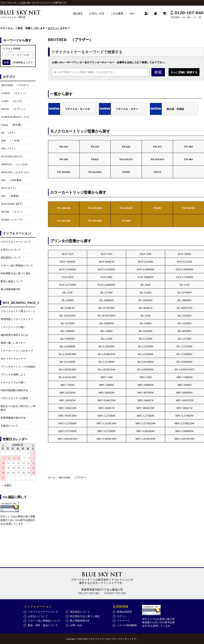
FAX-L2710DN (68, 285)
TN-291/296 (95, 208)
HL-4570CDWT (106, 316)
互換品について (9, 426)
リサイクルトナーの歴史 (14, 398)
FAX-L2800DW (107, 285)
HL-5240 (146, 316)
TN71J (157, 172)
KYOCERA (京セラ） (13, 156)
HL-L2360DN (68, 346)
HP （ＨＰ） (9, 133)
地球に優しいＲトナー (13, 343)
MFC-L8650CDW (106, 439)
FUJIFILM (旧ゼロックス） (16, 117)
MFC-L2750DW (67, 423)
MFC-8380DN (145, 385)
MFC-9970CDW (68, 416)
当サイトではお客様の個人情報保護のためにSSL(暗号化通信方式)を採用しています (18, 520)
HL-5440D (107, 331)
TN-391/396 (64, 221)
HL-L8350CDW (106, 369)
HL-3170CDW (106, 308)
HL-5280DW (107, 323)
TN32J (95, 159)
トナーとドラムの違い (13, 382)
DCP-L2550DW (107, 269)
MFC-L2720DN (107, 416)
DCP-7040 (146, 254)
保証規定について (11, 258)
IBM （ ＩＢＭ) (11, 141)
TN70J (126, 172)
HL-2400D (67, 300)
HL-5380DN (68, 331)
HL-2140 (68, 292)
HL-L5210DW (107, 362)
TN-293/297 (126, 208)
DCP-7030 (106, 254)
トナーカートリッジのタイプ (17, 351)
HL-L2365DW (107, 346)
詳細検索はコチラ (23, 62)
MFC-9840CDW (146, 408)
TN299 (157, 208)
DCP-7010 (68, 254)
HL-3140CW (67, 308)
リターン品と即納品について (17, 266)
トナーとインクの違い (13, 327)
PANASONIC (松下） (13, 204)
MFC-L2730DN (145, 416)
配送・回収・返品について (43, 625)
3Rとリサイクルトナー (13, 359)
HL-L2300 (106, 339)
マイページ (123, 621)
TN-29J (64, 159)
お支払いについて (11, 250)
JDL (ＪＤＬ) (8, 149)
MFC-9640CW (107, 408)
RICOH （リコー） (13, 212)
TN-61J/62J (95, 172)
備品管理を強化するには (14, 335)
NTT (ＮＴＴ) (9, 188)
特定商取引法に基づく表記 (16, 273)
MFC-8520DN (67, 393)
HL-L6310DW (145, 362)
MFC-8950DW (67, 400)
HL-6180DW (67, 339)
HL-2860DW (145, 300)
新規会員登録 (124, 612)
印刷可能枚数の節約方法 (14, 390)
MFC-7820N (67, 385)
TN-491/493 (95, 221)
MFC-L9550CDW (146, 439)
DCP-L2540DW (67, 269)
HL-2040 (146, 285)
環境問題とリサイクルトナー (17, 319)
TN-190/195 (64, 208)
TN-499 (126, 221)
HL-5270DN (68, 323)
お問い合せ (76, 625)
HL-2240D (145, 292)
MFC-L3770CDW (146, 423)
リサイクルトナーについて (16, 242)
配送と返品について (12, 281)
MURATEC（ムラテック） (16, 172)
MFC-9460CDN (67, 408)
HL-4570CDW (68, 316)
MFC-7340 (106, 377)
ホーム (52, 478)
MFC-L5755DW (107, 431)
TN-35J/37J (126, 159)
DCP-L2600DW (145, 269)
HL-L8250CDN (67, 369)
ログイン (53, 28)
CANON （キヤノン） (14, 93)
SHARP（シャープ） (13, 220)
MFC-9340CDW (106, 400)
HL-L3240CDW (106, 354)
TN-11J (64, 147)
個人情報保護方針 (11, 289)
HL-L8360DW (145, 369)
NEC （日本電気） (12, 180)
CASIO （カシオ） (12, 101)
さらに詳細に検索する (184, 72)
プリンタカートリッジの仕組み (18, 367)
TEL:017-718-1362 (89, 593)
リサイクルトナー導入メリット (18, 311)
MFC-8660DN (107, 393)
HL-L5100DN (146, 354)
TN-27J (157, 147)
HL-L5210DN (68, 362)
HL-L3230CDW (68, 354)
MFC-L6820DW (145, 431)
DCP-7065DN (68, 262)
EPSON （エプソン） (14, 109)
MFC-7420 (146, 377)
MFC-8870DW (145, 393)
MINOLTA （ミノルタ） (15, 164)
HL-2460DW (107, 300)
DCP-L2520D (145, 262)
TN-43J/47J (157, 159)
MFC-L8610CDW (68, 439)
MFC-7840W (106, 385)
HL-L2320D (145, 339)
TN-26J (126, 147)
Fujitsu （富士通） (12, 125)
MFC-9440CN (146, 400)
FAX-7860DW (145, 277)
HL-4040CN (146, 308)
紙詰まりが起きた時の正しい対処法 (18, 408)
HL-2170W (106, 292)
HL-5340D (145, 323)
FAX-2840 (107, 277)
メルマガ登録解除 (127, 625)
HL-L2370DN (146, 346)
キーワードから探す (17, 40)
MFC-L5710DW (67, 431)
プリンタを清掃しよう (13, 375)
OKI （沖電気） (11, 196)
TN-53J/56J (64, 172)
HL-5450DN (146, 331)
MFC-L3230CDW (106, 423)
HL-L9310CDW (68, 377)
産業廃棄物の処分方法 (13, 418)
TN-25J (95, 147)
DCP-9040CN (106, 262)
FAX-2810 (67, 277)
